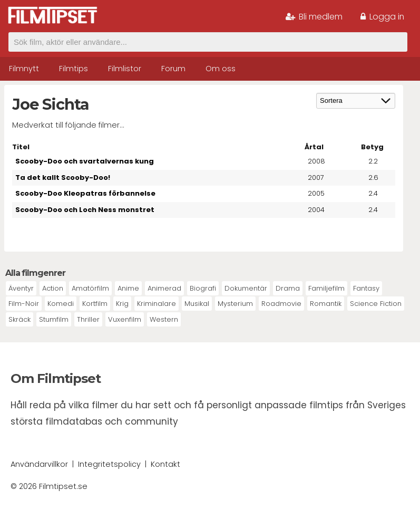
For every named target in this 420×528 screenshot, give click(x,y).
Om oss (221, 69)
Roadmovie (281, 304)
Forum (173, 69)
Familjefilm (326, 288)
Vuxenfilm (125, 319)
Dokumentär (246, 288)
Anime (128, 288)
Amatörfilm (90, 288)
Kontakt (165, 464)
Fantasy (366, 288)
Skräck (19, 319)
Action (53, 288)
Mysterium (235, 304)
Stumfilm (54, 319)
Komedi (61, 304)
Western (164, 319)
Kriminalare (157, 304)
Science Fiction (376, 304)
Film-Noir (24, 304)
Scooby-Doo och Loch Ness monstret (85, 210)
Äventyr (21, 288)
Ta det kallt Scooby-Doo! (63, 177)
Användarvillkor (39, 464)
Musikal (197, 304)
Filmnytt (24, 69)
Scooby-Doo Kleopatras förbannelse (85, 193)
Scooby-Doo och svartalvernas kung (85, 161)
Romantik (326, 304)
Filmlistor (125, 69)
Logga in (382, 17)
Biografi (203, 288)
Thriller (88, 319)
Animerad (164, 288)
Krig (122, 304)
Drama (288, 288)
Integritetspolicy (109, 464)
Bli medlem (314, 17)
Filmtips (74, 69)
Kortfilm (95, 304)
